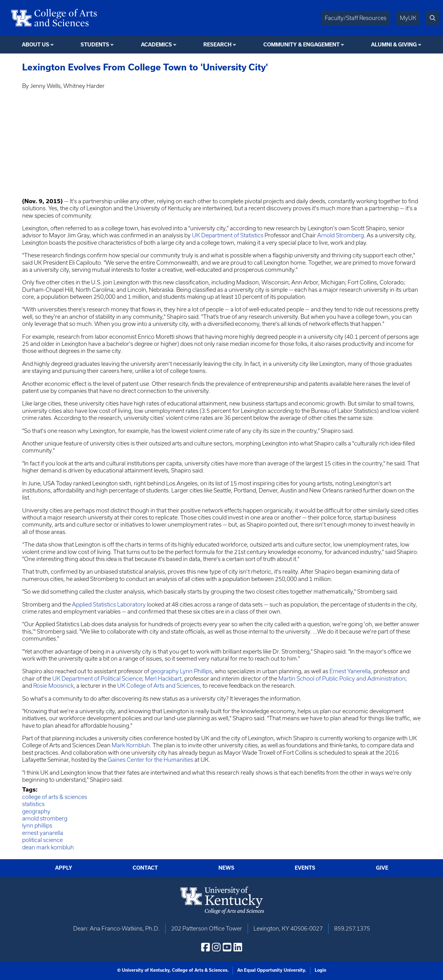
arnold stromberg (45, 818)
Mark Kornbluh (131, 745)
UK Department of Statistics (228, 235)
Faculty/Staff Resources (356, 18)
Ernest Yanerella (350, 671)
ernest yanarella (43, 833)
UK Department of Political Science (97, 679)
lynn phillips (37, 826)
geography (165, 671)
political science (42, 840)
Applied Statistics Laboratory (109, 605)
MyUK (408, 18)
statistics (33, 804)
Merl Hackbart (163, 679)
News (226, 868)
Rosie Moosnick (53, 686)
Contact (145, 868)
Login (320, 970)
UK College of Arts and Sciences (158, 686)
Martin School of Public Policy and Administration (342, 679)
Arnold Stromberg (341, 235)
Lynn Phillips (196, 671)
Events (305, 868)
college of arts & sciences (55, 797)
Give (382, 868)
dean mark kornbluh (48, 847)
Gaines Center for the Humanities (150, 760)
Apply (64, 868)
